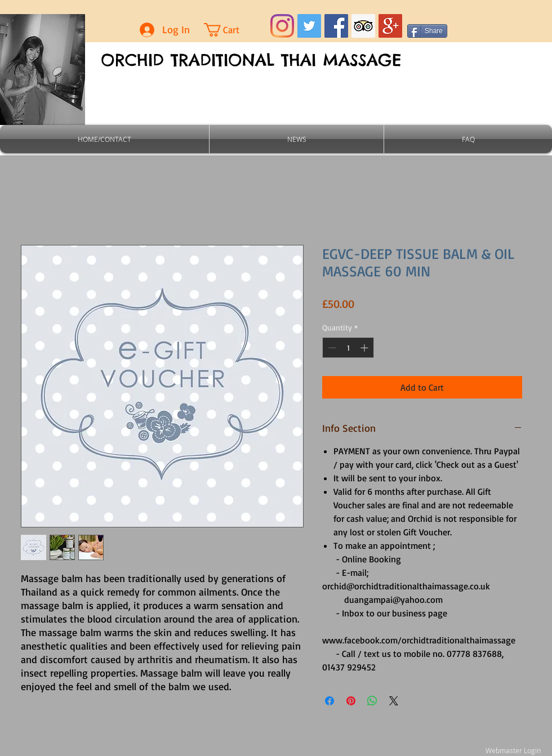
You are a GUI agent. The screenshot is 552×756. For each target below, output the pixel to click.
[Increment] (365, 348)
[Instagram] (282, 26)
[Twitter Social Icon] (309, 26)
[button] (232, 30)
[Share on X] (394, 701)
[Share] (427, 31)
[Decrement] (331, 348)
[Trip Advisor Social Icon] (363, 26)
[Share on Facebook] (330, 701)
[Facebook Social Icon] (336, 26)
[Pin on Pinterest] (351, 701)
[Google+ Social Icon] (390, 26)
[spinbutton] (348, 348)
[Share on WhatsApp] (372, 701)
